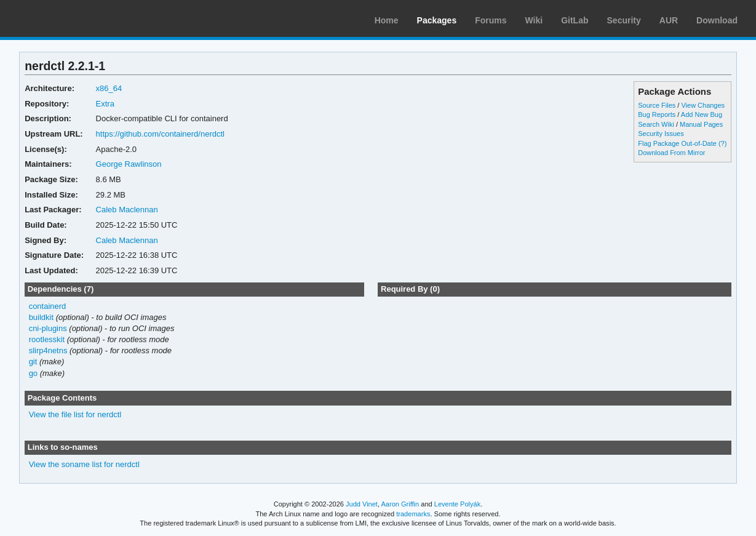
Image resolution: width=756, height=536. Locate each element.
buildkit (41, 317)
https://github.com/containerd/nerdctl (160, 134)
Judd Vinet (362, 504)
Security (624, 20)
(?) (722, 143)
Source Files (657, 105)
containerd (48, 306)
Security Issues (661, 134)
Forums (491, 20)
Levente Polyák (457, 504)
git (33, 362)
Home (387, 20)
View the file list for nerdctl (75, 414)
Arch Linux (68, 18)
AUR (669, 20)
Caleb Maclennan (127, 210)
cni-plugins (48, 328)
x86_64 (109, 88)
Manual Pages (701, 124)
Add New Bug (702, 114)
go (33, 373)
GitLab (575, 20)
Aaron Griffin (400, 504)
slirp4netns (48, 350)
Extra (105, 104)
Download (717, 20)
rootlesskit (47, 339)
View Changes (703, 105)
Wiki (534, 20)
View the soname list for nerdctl (84, 464)
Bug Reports (657, 114)
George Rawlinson (129, 164)
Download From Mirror (671, 153)
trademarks (413, 514)
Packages (437, 20)
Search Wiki (656, 124)
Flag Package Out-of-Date (677, 143)
